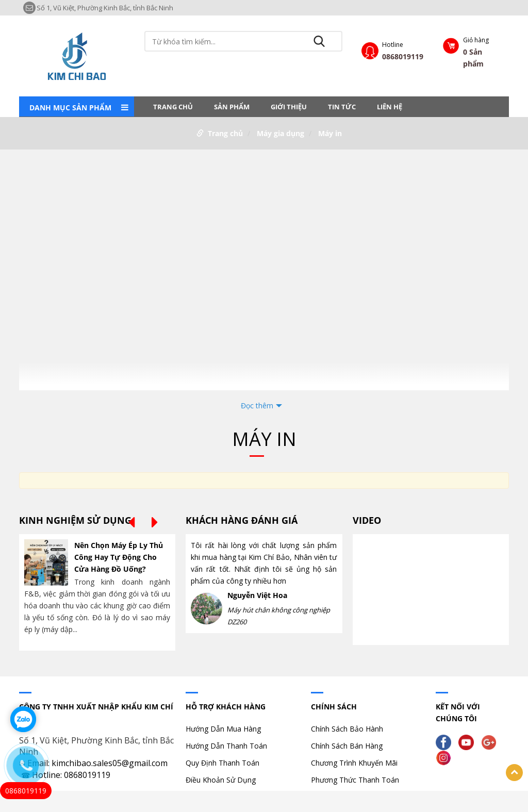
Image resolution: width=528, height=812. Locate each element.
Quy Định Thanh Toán (222, 763)
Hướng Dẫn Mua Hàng (223, 729)
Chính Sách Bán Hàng (347, 746)
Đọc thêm (257, 405)
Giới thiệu (289, 107)
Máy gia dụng (280, 133)
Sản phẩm (232, 107)
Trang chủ (173, 107)
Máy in (330, 133)
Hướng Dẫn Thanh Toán (226, 746)
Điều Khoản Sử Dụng (221, 780)
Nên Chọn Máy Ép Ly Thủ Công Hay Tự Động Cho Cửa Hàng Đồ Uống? (119, 557)
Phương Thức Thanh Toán (355, 780)
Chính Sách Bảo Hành (347, 729)
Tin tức (342, 107)
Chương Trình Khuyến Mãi (354, 763)
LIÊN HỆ (390, 107)
